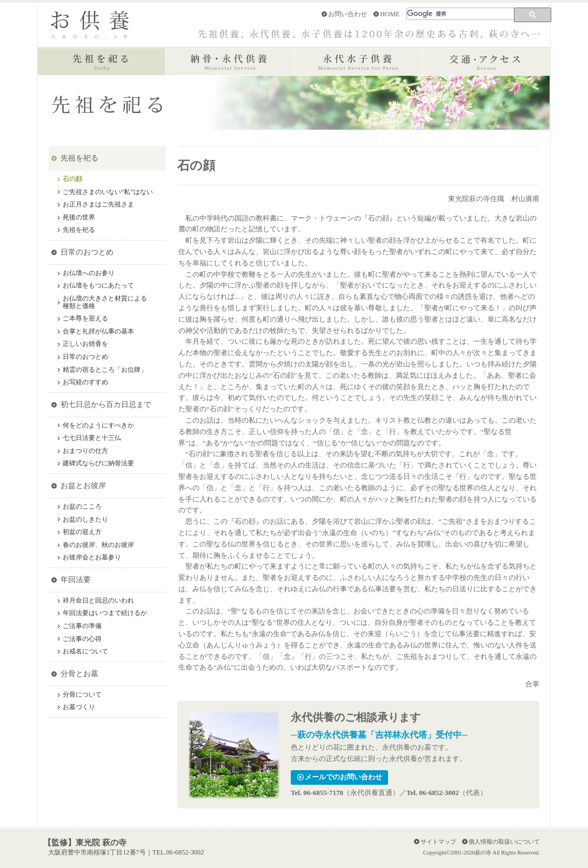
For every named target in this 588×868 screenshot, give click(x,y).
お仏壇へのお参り (89, 273)
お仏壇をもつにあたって (98, 286)
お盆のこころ (82, 507)
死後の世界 (79, 218)
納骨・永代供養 (230, 62)
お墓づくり (79, 707)
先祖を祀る (79, 158)
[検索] (461, 14)
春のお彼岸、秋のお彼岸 (98, 545)
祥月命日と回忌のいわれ (98, 601)
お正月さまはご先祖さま (98, 205)
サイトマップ (438, 842)
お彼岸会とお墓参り (92, 557)
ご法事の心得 (82, 639)
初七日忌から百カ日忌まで (106, 404)
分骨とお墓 (79, 673)
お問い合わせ (348, 14)
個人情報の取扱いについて (504, 842)
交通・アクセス (486, 62)
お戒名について (85, 652)
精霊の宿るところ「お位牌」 (105, 370)
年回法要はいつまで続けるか (105, 613)
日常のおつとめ (87, 252)
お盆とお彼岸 (83, 485)
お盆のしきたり (85, 520)
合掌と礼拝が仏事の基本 (98, 332)
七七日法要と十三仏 (92, 438)
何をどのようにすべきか (98, 426)
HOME (390, 14)
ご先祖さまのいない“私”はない (108, 192)
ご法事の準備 (82, 626)
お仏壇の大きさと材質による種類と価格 (105, 302)
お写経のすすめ (85, 382)
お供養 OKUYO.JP (90, 25)
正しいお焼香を (85, 344)
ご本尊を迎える (85, 319)
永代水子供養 (358, 62)
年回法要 (76, 579)
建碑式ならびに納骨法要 (98, 463)
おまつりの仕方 (85, 451)
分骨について (82, 695)
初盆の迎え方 (82, 532)
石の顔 (72, 179)
